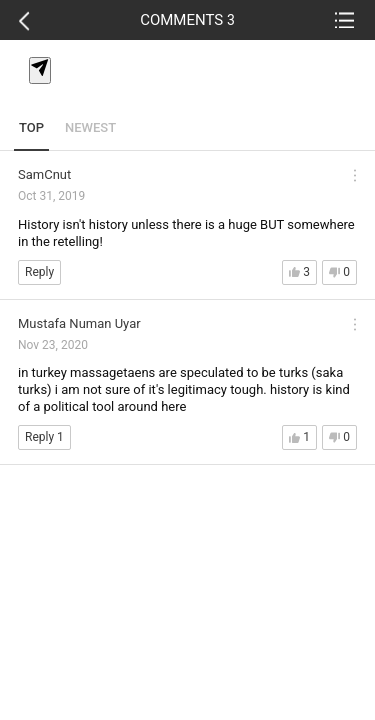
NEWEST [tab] (90, 127)
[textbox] (191, 93)
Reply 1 (44, 437)
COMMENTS (187, 20)
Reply (39, 272)
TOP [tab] (31, 127)
